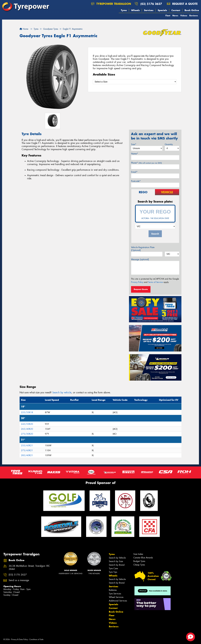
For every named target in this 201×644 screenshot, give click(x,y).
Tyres (124, 10)
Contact (176, 10)
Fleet (168, 16)
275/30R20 (27, 434)
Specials (162, 10)
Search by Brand (117, 565)
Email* (134, 172)
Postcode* (136, 181)
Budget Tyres (139, 561)
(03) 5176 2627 (151, 4)
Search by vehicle (62, 392)
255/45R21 (27, 445)
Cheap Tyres (139, 565)
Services (149, 10)
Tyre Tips (113, 572)
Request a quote (182, 4)
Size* (134, 144)
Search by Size (116, 561)
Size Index (138, 554)
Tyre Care (113, 568)
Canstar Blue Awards (143, 558)
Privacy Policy (137, 282)
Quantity (169, 144)
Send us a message (19, 580)
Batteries (113, 590)
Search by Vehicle (117, 558)
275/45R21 (27, 450)
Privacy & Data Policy (20, 639)
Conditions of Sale (36, 639)
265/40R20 (27, 429)
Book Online (192, 10)
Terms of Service (155, 282)
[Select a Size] (135, 82)
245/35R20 (27, 424)
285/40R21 (27, 455)
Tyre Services (115, 594)
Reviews (194, 16)
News (175, 16)
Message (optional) (140, 259)
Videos (184, 16)
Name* (135, 154)
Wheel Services (116, 597)
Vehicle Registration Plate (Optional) (143, 249)
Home (24, 29)
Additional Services (118, 601)
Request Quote (141, 289)
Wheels (135, 10)
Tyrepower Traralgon (111, 4)
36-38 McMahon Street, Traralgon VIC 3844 (29, 568)
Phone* (146, 163)
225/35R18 (27, 412)
